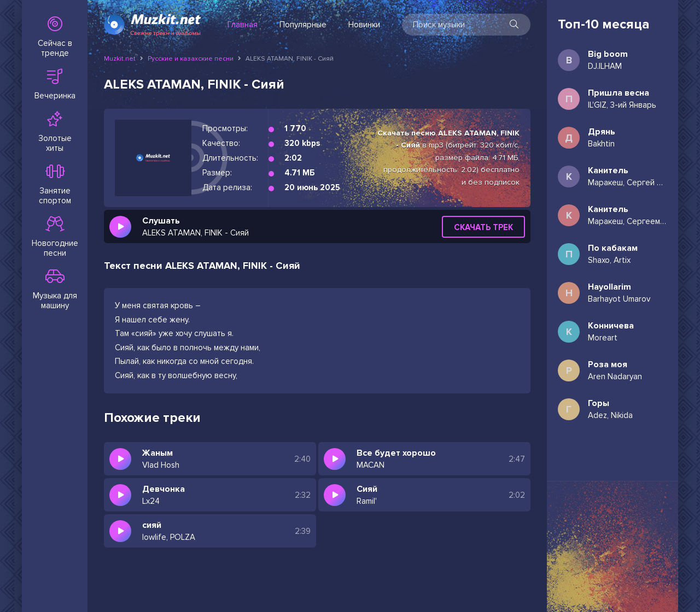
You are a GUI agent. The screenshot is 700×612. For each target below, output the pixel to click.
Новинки (364, 25)
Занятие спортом (55, 185)
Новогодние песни (55, 237)
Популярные (303, 25)
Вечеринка (55, 85)
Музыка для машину (55, 290)
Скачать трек (483, 227)
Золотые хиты (55, 132)
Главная (243, 25)
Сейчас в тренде (55, 37)
